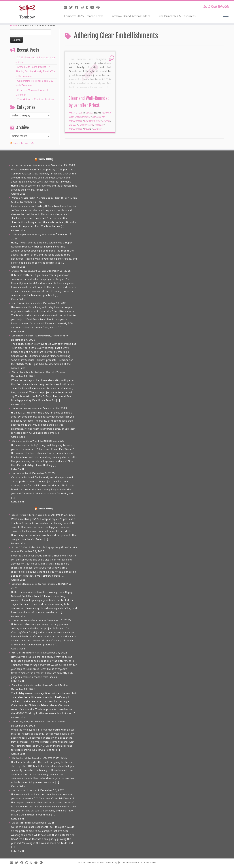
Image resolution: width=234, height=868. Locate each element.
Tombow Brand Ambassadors (130, 16)
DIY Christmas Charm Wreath (26, 441)
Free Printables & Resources (177, 16)
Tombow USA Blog (46, 159)
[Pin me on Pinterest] (99, 7)
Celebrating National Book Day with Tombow (33, 234)
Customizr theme (148, 863)
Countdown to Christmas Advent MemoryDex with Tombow (40, 336)
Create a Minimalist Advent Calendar (29, 271)
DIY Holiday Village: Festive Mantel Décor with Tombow (38, 372)
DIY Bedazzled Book (22, 473)
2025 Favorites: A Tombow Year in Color (31, 165)
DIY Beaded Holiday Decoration (27, 409)
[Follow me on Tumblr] (88, 7)
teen (91, 125)
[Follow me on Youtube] (93, 7)
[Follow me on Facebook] (78, 7)
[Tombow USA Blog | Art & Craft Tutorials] (27, 12)
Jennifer (97, 129)
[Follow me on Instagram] (83, 7)
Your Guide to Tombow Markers (36, 99)
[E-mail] (66, 7)
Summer (83, 125)
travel (87, 129)
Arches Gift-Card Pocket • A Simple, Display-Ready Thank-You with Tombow (36, 71)
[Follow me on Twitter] (72, 7)
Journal (106, 121)
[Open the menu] (226, 17)
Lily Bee (73, 125)
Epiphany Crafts (92, 121)
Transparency (76, 129)
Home (13, 25)
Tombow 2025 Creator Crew (83, 16)
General (89, 113)
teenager (99, 125)
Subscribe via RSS (23, 143)
